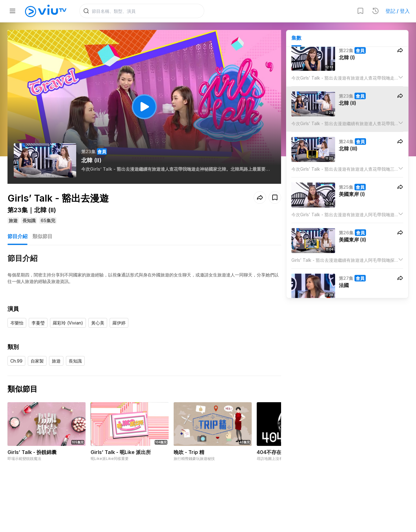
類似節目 (42, 236)
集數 (296, 38)
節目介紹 (17, 236)
